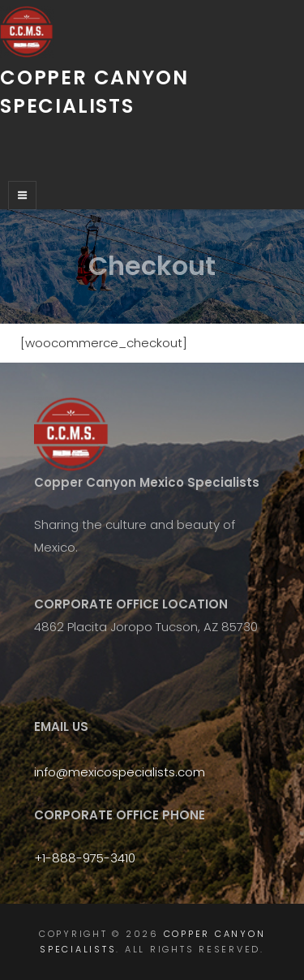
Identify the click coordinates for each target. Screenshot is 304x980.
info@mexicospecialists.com (120, 772)
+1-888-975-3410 (85, 858)
